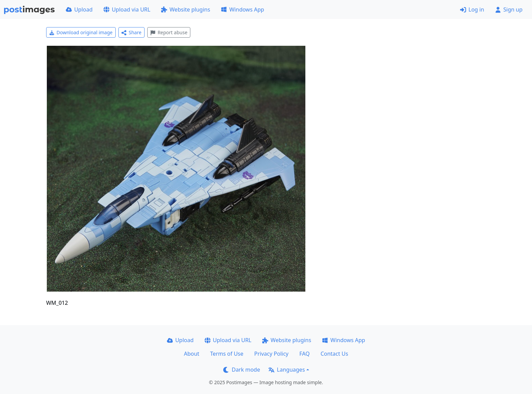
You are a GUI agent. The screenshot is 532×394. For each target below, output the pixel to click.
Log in (472, 9)
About (192, 354)
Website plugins (186, 9)
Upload (79, 9)
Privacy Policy (271, 354)
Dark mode (242, 370)
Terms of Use (227, 354)
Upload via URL (127, 9)
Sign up (509, 9)
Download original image (81, 32)
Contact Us (334, 354)
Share (131, 32)
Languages (287, 370)
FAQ (304, 354)
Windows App (242, 9)
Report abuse (169, 32)
